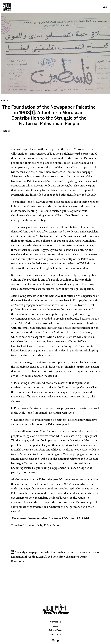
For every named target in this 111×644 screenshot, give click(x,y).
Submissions (55, 634)
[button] (105, 7)
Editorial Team (55, 630)
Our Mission (55, 622)
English (6, 131)
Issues (55, 626)
